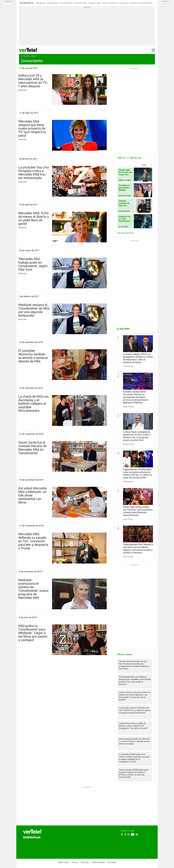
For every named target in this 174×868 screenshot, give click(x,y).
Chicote (104, 3)
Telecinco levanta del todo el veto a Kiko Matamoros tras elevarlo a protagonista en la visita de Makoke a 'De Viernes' (134, 665)
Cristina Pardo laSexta (66, 3)
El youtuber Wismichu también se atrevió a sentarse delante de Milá (33, 356)
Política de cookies (98, 862)
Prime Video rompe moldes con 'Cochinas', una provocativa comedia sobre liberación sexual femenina (138, 511)
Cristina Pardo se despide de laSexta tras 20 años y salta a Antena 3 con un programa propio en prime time (137, 436)
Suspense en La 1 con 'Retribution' (125, 219)
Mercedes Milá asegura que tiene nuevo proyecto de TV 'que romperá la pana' (32, 128)
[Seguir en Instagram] (128, 834)
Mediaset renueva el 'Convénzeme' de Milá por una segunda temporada (34, 310)
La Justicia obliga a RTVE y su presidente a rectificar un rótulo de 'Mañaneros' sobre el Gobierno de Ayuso (138, 358)
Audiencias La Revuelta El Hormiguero (141, 3)
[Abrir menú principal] (153, 50)
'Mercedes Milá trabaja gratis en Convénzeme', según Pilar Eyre (33, 264)
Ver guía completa (126, 233)
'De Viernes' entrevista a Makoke (124, 188)
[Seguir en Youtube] (133, 834)
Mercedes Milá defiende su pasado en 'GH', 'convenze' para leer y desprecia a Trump (33, 541)
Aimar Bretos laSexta (95, 3)
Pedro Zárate (128, 366)
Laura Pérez (128, 519)
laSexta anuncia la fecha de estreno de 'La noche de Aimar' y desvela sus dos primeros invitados (134, 741)
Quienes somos (63, 862)
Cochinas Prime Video (81, 3)
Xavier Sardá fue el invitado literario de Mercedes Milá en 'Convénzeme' (32, 448)
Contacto (75, 862)
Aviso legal (85, 862)
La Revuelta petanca (52, 3)
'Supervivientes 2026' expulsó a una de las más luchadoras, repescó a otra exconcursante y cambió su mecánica (138, 549)
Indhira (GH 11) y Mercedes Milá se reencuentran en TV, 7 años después (33, 81)
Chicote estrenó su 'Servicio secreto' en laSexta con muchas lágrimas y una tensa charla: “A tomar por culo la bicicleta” (135, 696)
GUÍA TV (129, 158)
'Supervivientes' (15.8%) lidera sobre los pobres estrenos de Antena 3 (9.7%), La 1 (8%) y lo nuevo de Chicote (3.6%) (138, 473)
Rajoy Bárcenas (40, 3)
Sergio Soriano (129, 406)
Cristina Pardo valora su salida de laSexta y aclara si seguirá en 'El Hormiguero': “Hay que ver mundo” (133, 726)
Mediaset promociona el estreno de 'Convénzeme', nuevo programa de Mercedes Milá (33, 589)
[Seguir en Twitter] (122, 834)
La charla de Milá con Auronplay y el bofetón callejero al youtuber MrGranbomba (33, 403)
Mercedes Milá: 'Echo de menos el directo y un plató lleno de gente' (34, 218)
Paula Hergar (128, 557)
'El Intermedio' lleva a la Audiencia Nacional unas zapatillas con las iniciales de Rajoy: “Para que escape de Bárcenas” (135, 680)
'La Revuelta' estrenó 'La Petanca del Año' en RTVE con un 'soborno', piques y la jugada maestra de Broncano (134, 710)
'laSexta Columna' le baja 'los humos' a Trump (124, 203)
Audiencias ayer (124, 3)
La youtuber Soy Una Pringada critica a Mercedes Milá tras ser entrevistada (34, 172)
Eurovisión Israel (113, 3)
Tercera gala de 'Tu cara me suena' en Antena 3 (125, 172)
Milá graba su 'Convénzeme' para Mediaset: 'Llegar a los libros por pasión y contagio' (33, 633)
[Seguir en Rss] (137, 834)
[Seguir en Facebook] (125, 834)
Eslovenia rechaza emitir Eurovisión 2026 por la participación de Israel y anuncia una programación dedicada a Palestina (136, 397)
